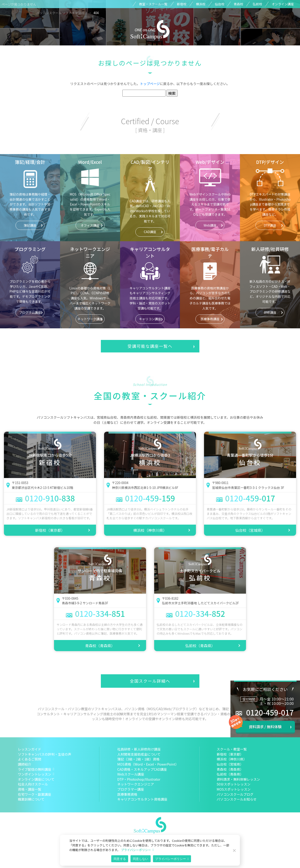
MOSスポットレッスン (234, 789)
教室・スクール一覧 (153, 4)
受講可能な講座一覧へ (150, 346)
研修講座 (270, 312)
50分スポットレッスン (234, 784)
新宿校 (182, 4)
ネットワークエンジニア (136, 784)
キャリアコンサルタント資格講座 (142, 799)
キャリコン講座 (150, 319)
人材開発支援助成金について (139, 754)
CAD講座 (150, 232)
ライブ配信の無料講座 (35, 769)
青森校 (238, 4)
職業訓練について (31, 799)
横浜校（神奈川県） (150, 530)
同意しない (140, 859)
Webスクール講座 (131, 774)
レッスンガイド (30, 749)
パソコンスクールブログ (235, 794)
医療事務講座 (210, 319)
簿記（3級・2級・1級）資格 (138, 759)
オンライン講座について (36, 779)
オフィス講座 (90, 225)
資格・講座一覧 (30, 789)
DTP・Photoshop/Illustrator (139, 779)
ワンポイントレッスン (35, 774)
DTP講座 (270, 225)
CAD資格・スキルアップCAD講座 (142, 769)
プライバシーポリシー (136, 850)
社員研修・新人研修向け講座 (139, 749)
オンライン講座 (283, 4)
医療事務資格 (127, 794)
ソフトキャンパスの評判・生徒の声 (45, 754)
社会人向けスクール (33, 784)
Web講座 (210, 225)
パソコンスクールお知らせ (237, 799)
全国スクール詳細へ (150, 681)
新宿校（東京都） (50, 530)
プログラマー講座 (131, 789)
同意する (120, 859)
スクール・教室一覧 (232, 749)
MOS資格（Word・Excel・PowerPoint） (148, 764)
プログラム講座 (30, 312)
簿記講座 (30, 225)
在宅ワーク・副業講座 (35, 794)
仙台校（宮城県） (250, 530)
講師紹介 (25, 764)
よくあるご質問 (30, 759)
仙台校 (220, 4)
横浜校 (201, 4)
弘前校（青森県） (200, 646)
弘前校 (257, 4)
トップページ (150, 84)
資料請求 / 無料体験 (265, 727)
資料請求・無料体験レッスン (238, 779)
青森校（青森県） (100, 646)
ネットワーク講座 (90, 319)
